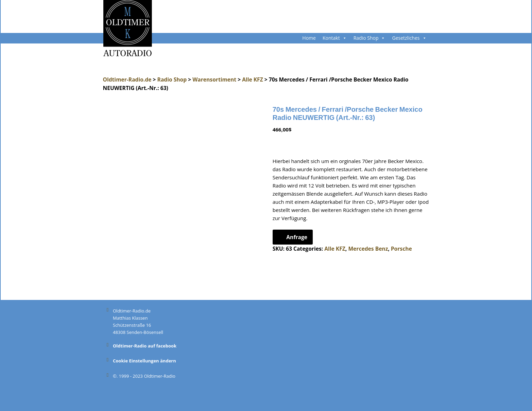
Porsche (401, 249)
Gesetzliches (409, 38)
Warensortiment (214, 79)
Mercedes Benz (368, 249)
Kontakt (335, 38)
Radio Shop (370, 38)
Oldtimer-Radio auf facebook (145, 346)
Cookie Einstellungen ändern (144, 361)
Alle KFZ (253, 79)
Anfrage (297, 237)
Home (309, 38)
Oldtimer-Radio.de (127, 79)
